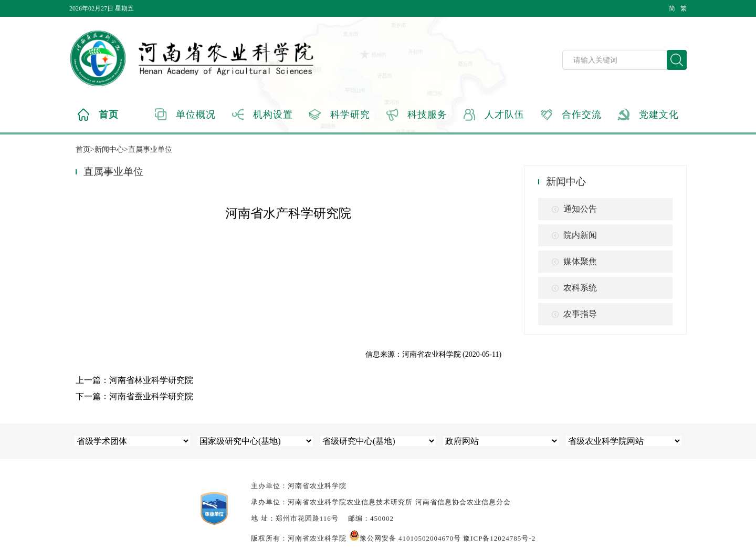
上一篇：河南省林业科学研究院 (134, 380)
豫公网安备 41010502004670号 (405, 538)
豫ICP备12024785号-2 (499, 538)
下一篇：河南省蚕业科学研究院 (134, 396)
